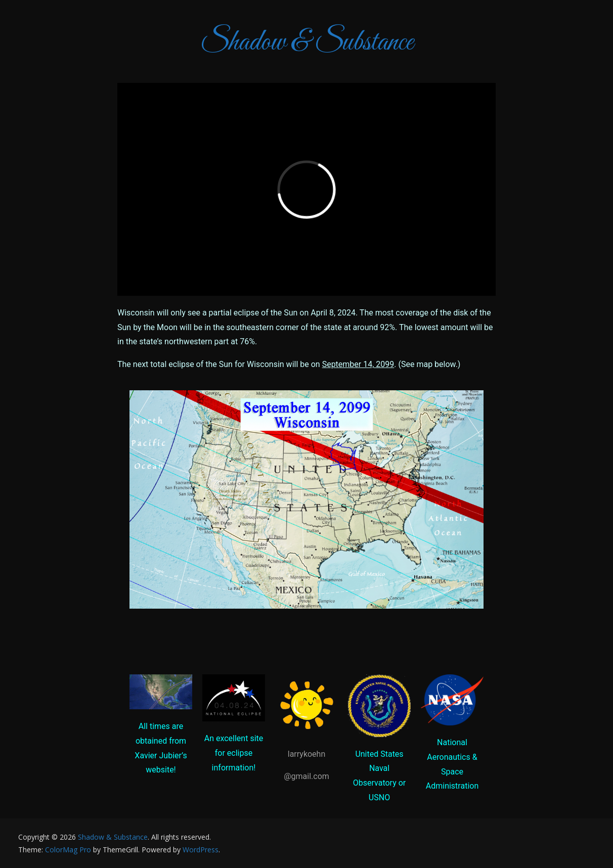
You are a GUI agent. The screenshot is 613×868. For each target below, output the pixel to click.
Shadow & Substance (307, 43)
